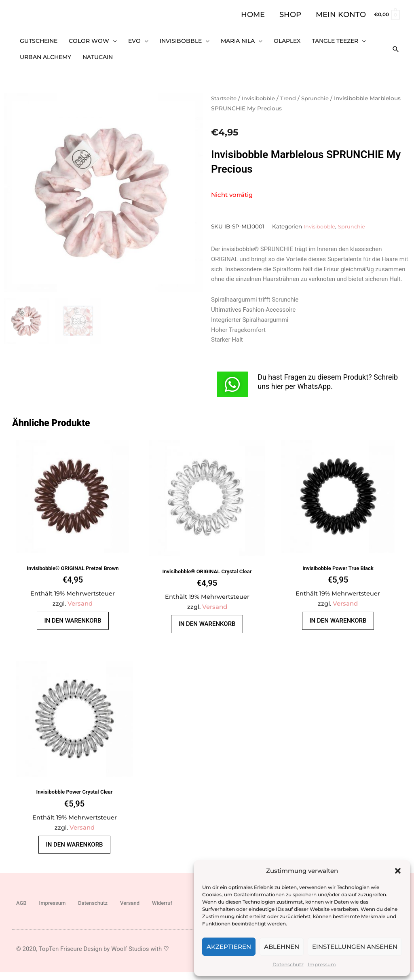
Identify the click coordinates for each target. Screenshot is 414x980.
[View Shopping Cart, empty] (387, 14)
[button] (398, 871)
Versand (82, 600)
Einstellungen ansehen (355, 947)
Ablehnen (282, 947)
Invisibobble (261, 91)
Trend (291, 91)
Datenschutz (288, 964)
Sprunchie (319, 91)
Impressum (322, 964)
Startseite (225, 91)
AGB (21, 911)
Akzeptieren (229, 947)
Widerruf (162, 911)
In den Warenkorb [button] (74, 621)
